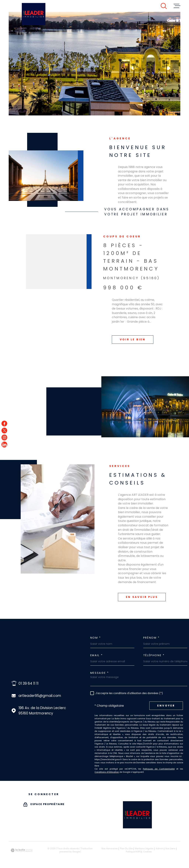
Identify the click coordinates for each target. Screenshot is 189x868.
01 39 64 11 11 (28, 683)
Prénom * (151, 638)
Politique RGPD (133, 852)
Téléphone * (154, 655)
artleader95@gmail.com (40, 696)
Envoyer (166, 706)
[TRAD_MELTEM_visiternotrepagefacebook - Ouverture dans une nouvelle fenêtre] (4, 424)
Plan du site (126, 849)
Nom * (96, 638)
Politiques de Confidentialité (159, 769)
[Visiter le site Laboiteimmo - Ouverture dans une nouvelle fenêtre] (22, 850)
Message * (100, 673)
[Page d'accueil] (34, 14)
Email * (97, 655)
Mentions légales (144, 849)
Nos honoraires (110, 849)
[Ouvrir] (164, 6)
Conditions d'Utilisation (107, 772)
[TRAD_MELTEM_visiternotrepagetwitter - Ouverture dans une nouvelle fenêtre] (4, 430)
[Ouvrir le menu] (177, 6)
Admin (159, 849)
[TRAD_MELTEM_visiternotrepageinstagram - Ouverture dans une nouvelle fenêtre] (4, 437)
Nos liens (170, 849)
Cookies (147, 852)
